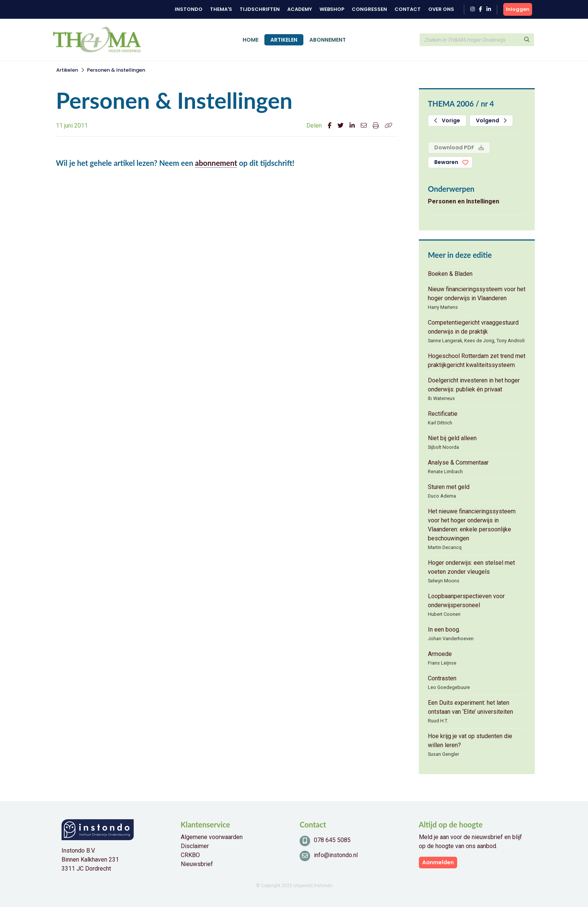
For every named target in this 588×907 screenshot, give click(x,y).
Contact (408, 9)
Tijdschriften (260, 9)
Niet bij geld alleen (452, 438)
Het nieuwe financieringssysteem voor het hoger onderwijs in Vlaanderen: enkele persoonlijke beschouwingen (472, 525)
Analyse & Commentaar (458, 463)
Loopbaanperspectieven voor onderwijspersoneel (466, 601)
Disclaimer (195, 846)
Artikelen (284, 40)
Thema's (221, 9)
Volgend (491, 120)
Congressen (369, 9)
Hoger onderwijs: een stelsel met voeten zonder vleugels (471, 567)
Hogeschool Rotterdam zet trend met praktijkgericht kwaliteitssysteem (477, 360)
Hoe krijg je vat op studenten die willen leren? (470, 741)
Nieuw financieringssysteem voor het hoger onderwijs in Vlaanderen (477, 294)
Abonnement (328, 40)
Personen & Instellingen (116, 70)
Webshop (332, 9)
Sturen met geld (449, 487)
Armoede (440, 654)
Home (250, 40)
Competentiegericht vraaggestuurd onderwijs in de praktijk (473, 327)
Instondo (189, 9)
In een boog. (444, 629)
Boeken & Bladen (450, 274)
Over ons (441, 9)
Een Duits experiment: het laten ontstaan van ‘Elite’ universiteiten (470, 707)
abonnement (216, 163)
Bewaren (446, 162)
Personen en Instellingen (463, 201)
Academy (300, 9)
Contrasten (442, 678)
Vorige (447, 120)
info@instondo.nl (336, 855)
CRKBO (190, 855)
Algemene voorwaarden (212, 837)
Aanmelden (438, 862)
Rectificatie (443, 414)
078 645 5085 (332, 840)
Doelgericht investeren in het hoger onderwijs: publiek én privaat (474, 385)
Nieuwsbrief (197, 864)
